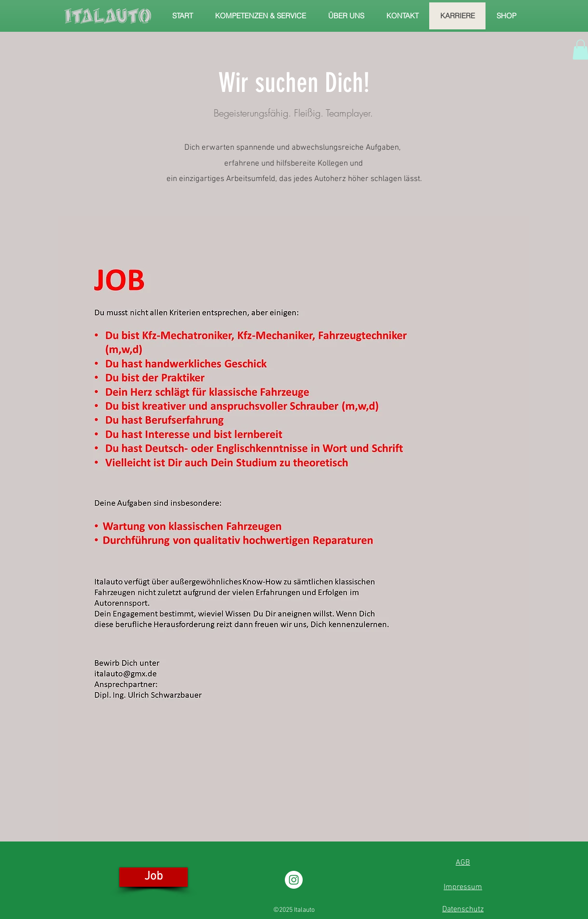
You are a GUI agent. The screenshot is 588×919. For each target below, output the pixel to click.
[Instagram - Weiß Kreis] (294, 880)
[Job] (153, 877)
